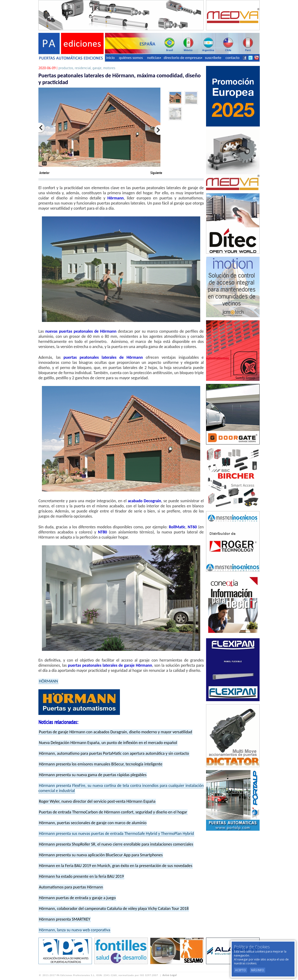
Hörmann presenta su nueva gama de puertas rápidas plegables (93, 775)
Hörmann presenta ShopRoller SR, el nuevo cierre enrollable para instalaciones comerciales (116, 844)
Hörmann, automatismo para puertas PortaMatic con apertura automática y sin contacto (114, 753)
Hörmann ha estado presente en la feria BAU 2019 (81, 876)
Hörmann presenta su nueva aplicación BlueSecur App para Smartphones (101, 855)
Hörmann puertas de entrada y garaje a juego (77, 898)
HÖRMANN (48, 681)
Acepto (240, 970)
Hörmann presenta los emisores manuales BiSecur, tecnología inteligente (101, 764)
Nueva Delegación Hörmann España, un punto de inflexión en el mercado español (108, 743)
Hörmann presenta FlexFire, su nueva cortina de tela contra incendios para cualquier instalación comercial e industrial (121, 788)
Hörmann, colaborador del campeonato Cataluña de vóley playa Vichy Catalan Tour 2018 (114, 908)
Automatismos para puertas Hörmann (71, 887)
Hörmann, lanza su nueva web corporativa (74, 930)
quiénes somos (131, 58)
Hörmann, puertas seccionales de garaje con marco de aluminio (93, 823)
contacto (233, 58)
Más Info (258, 970)
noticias (154, 58)
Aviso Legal (170, 975)
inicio (110, 58)
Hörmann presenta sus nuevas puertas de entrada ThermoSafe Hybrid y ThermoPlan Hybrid (116, 833)
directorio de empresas (183, 58)
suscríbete (213, 58)
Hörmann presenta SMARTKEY (65, 919)
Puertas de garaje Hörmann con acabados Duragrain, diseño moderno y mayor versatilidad (115, 732)
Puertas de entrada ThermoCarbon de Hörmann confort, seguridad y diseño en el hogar (113, 812)
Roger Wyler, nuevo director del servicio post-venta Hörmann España (97, 801)
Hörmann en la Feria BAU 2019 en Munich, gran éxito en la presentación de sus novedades (116, 866)
